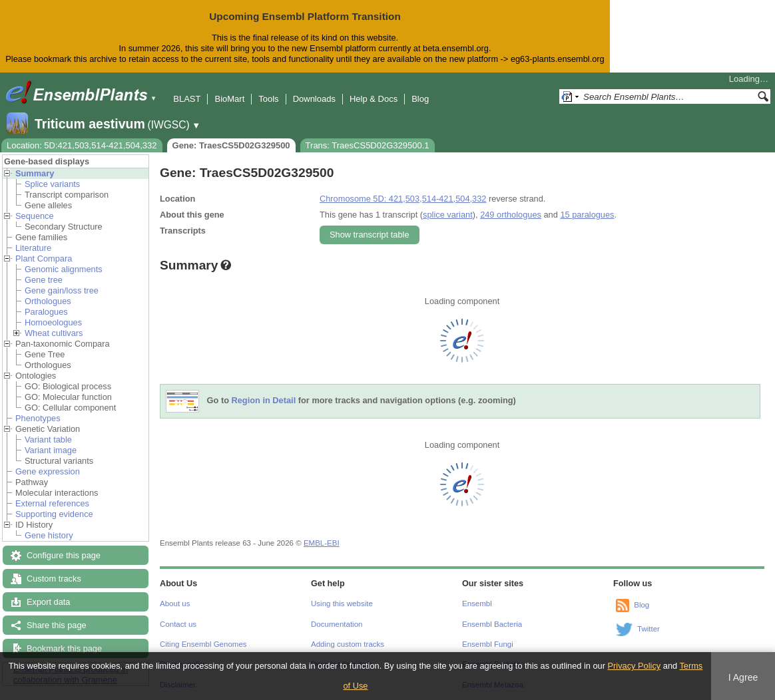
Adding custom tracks (348, 644)
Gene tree (44, 280)
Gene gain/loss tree (62, 290)
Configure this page (64, 555)
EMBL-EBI (322, 543)
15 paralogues (587, 215)
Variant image (51, 450)
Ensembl (477, 604)
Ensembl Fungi (488, 644)
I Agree (743, 677)
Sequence (35, 216)
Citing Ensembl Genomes (203, 644)
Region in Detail (264, 400)
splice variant (448, 215)
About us (175, 604)
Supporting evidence (54, 514)
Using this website (342, 604)
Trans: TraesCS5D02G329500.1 (368, 145)
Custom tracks (54, 579)
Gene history (49, 535)
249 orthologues (511, 215)
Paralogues (46, 312)
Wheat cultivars (54, 333)
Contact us (178, 624)
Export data (48, 602)
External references (52, 503)
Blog (420, 99)
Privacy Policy (635, 666)
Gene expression (48, 471)
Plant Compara (44, 259)
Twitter (648, 629)
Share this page (57, 625)
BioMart (229, 99)
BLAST (187, 99)
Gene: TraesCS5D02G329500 (231, 145)
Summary (35, 173)
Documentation (337, 624)
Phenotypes (38, 418)
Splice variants (52, 184)
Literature (33, 248)
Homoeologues (53, 322)
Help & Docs (374, 99)
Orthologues (48, 301)
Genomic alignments (64, 269)
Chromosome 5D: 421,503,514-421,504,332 (403, 199)
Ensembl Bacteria (492, 624)
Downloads (314, 99)
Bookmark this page (64, 648)
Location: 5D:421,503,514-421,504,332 (82, 145)
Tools (268, 99)
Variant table (48, 439)
